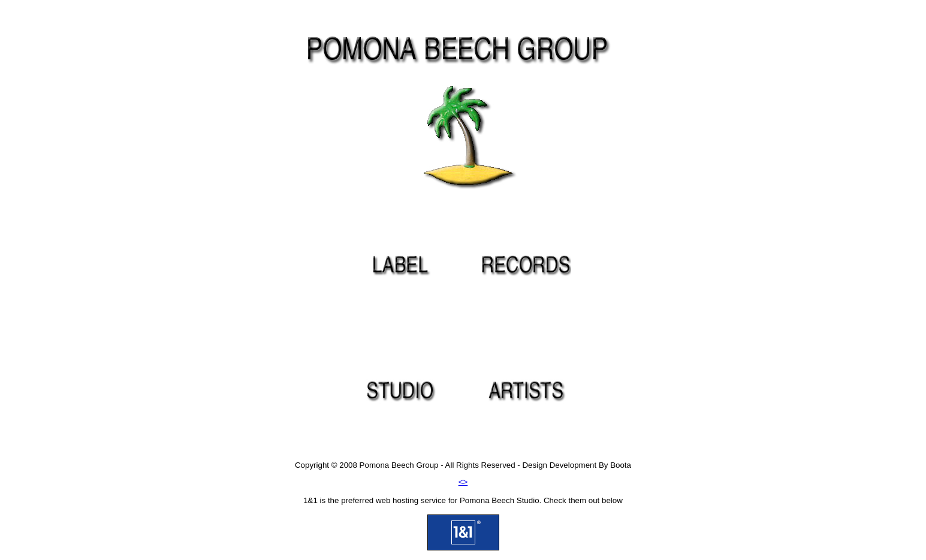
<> (463, 482)
